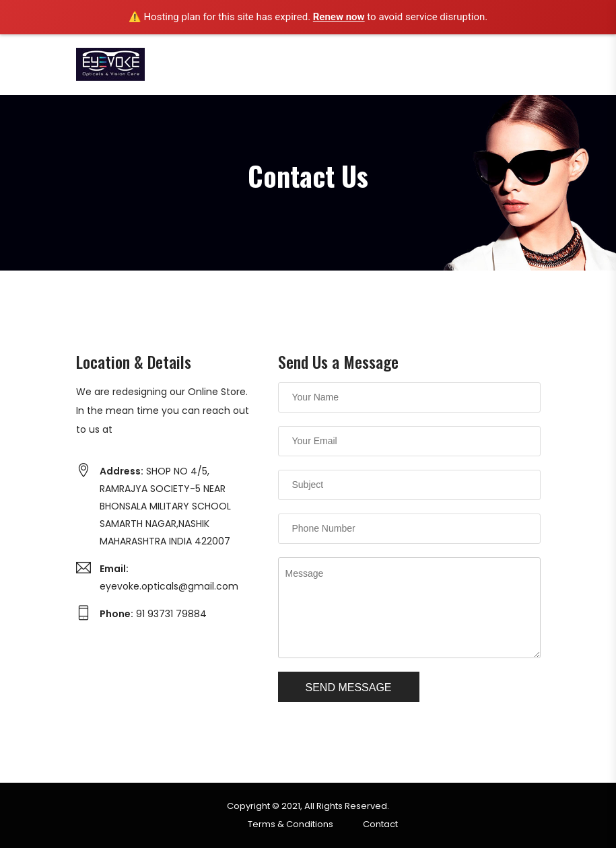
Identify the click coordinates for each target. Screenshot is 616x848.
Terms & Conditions (290, 824)
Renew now (339, 17)
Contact (380, 824)
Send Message (349, 687)
